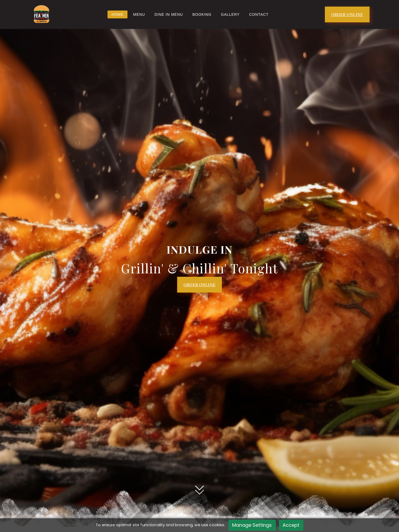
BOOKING (202, 14)
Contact (259, 14)
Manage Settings (252, 525)
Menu (139, 14)
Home (117, 14)
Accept (291, 525)
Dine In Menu (169, 14)
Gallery (230, 14)
